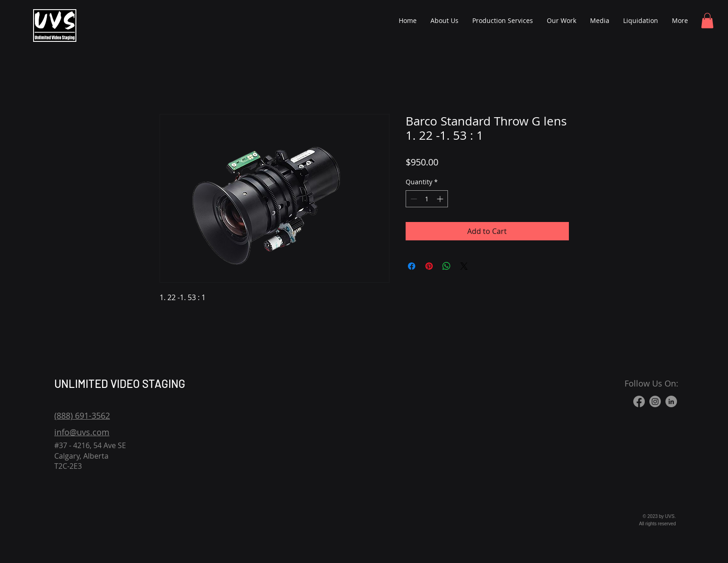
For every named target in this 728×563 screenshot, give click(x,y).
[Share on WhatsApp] (447, 266)
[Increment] (441, 199)
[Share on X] (464, 266)
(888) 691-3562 (82, 415)
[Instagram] (655, 401)
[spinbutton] (427, 199)
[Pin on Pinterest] (429, 266)
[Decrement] (413, 199)
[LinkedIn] (671, 401)
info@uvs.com (82, 432)
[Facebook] (639, 401)
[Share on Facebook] (412, 266)
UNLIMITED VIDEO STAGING (120, 384)
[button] (707, 20)
